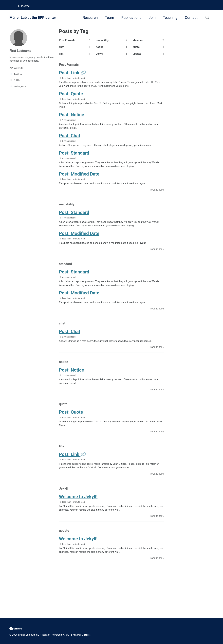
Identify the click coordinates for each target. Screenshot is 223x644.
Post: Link (70, 75)
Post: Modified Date (79, 182)
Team (108, 18)
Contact (190, 18)
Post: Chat (70, 142)
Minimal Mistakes (83, 635)
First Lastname (22, 51)
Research (89, 18)
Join (151, 18)
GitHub (16, 629)
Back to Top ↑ (157, 199)
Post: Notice (72, 119)
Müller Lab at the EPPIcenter (33, 18)
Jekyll (68, 635)
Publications (130, 18)
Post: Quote (71, 97)
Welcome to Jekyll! (78, 522)
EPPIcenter (24, 6)
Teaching (169, 18)
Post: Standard (74, 160)
